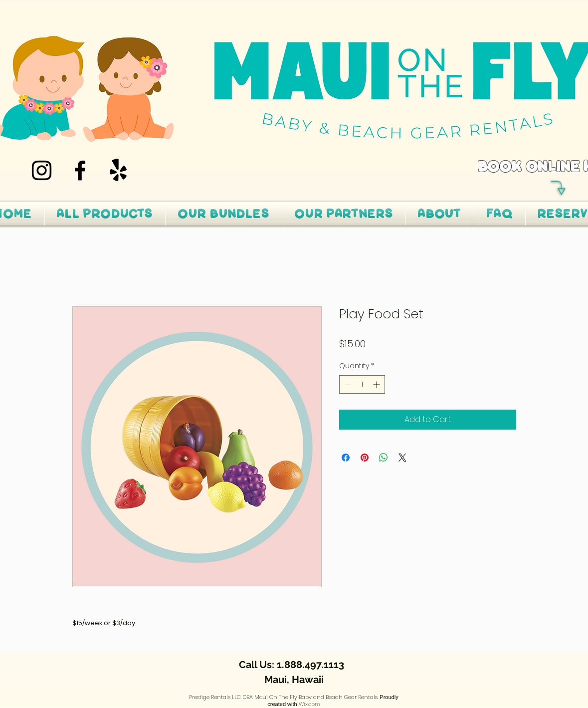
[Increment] (377, 384)
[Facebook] (80, 170)
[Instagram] (42, 170)
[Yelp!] (118, 170)
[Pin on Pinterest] (365, 458)
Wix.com (309, 704)
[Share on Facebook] (346, 458)
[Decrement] (347, 384)
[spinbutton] (362, 384)
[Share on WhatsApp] (384, 458)
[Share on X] (402, 458)
